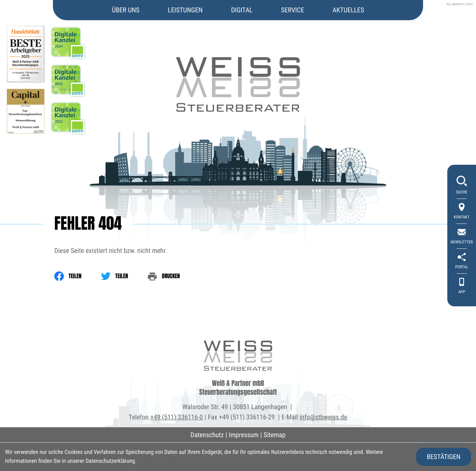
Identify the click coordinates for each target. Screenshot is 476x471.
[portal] (462, 262)
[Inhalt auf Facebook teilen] (78, 276)
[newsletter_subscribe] (462, 237)
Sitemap (275, 435)
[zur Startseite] (238, 56)
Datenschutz (207, 435)
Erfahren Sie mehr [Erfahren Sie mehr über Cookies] (158, 461)
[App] (462, 287)
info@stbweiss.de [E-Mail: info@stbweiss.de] (324, 417)
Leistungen (185, 10)
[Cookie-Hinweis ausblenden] (444, 457)
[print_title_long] (173, 276)
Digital (242, 10)
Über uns (126, 10)
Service (293, 10)
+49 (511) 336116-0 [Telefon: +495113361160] (177, 417)
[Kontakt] (462, 212)
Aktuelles (348, 10)
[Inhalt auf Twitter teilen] (124, 276)
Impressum (244, 435)
